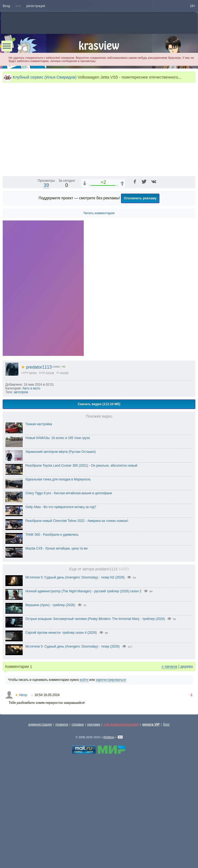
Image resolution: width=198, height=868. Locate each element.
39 (46, 276)
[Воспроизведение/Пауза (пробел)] (7, 262)
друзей (64, 464)
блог (167, 815)
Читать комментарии (99, 304)
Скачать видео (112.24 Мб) (99, 495)
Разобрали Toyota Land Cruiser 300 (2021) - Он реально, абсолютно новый (81, 557)
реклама (94, 815)
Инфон (109, 828)
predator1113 (36, 458)
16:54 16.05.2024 (47, 786)
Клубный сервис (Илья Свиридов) (45, 77)
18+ (193, 6)
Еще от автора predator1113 (99, 660)
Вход (6, 6)
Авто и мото (31, 479)
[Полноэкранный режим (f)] (190, 262)
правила (62, 815)
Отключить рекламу (140, 289)
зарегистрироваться (111, 771)
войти (84, 771)
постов (50, 464)
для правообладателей (121, 815)
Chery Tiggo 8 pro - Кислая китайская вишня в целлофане (69, 584)
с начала (170, 758)
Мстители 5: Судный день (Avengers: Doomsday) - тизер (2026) (73, 737)
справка (78, 815)
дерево (187, 758)
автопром (21, 483)
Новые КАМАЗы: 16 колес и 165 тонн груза (58, 529)
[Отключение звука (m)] (166, 262)
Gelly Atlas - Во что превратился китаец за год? (61, 598)
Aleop (21, 786)
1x (156, 262)
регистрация (36, 6)
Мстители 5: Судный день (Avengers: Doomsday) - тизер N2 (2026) (75, 668)
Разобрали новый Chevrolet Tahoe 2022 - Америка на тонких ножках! (77, 612)
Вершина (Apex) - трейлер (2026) (50, 696)
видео (33, 464)
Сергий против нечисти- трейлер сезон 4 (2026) (61, 724)
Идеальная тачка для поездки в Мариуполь (58, 570)
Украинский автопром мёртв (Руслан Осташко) (61, 543)
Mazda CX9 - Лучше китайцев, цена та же (57, 639)
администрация (40, 815)
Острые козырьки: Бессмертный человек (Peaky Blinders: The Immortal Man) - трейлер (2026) (95, 710)
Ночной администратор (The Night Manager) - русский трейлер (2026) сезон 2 (83, 682)
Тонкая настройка (39, 515)
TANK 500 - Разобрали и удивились (52, 626)
